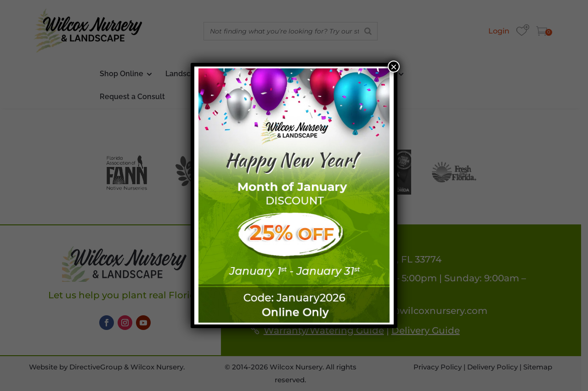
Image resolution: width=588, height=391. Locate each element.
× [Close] (394, 67)
